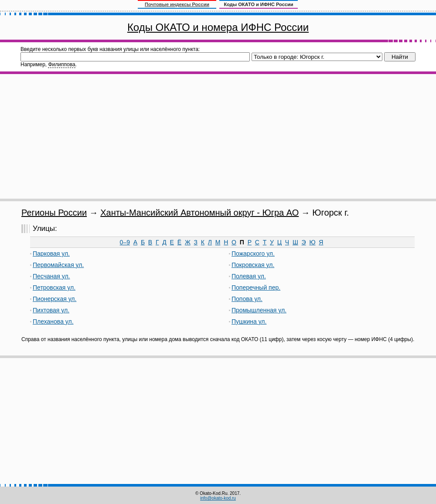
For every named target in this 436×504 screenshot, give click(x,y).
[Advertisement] (218, 136)
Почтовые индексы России (177, 4)
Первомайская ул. (58, 265)
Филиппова (61, 64)
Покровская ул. (253, 265)
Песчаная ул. (51, 276)
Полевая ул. (249, 276)
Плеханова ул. (53, 321)
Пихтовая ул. (51, 310)
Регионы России (54, 213)
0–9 (125, 242)
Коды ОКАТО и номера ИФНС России (218, 27)
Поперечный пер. (256, 288)
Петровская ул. (54, 288)
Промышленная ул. (259, 310)
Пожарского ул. (253, 254)
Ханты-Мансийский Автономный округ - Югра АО (199, 213)
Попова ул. (247, 299)
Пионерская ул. (54, 299)
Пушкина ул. (249, 321)
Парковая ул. (51, 254)
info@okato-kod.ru (218, 498)
